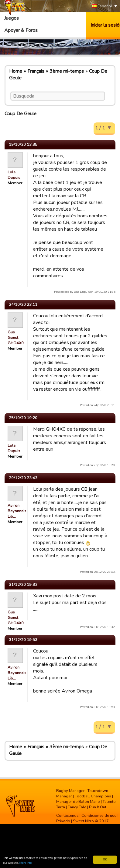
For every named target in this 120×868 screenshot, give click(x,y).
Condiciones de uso (99, 816)
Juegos (12, 18)
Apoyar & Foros (21, 30)
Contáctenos (67, 816)
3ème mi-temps (67, 71)
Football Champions (93, 796)
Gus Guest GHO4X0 (16, 338)
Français (36, 71)
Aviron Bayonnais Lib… (17, 511)
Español (102, 6)
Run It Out (98, 807)
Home (16, 71)
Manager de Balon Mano (78, 802)
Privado (63, 821)
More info (26, 863)
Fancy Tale (77, 807)
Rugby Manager (70, 791)
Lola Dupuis (14, 175)
